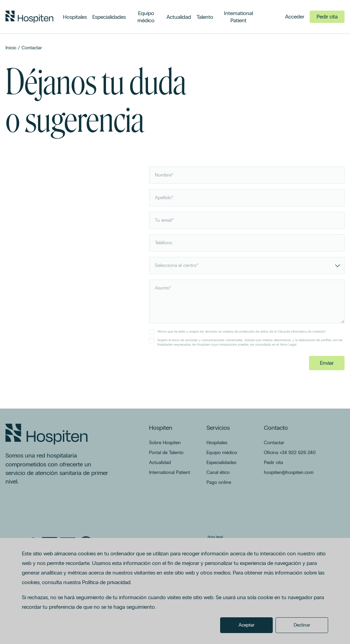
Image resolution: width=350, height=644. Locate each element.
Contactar (32, 48)
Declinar (302, 625)
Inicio (11, 48)
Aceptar (247, 625)
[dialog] (175, 591)
